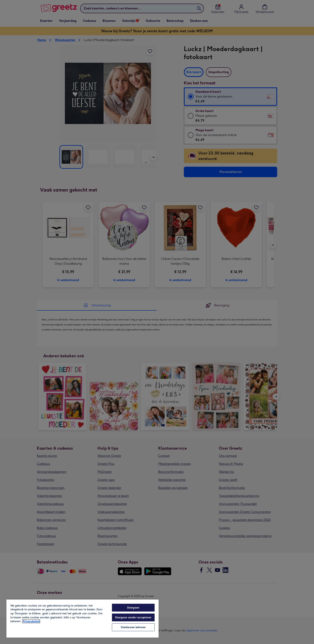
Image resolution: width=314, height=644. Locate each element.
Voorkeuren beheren (133, 627)
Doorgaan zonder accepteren (133, 617)
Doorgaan (133, 608)
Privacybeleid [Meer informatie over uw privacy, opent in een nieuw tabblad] (31, 621)
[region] (83, 618)
